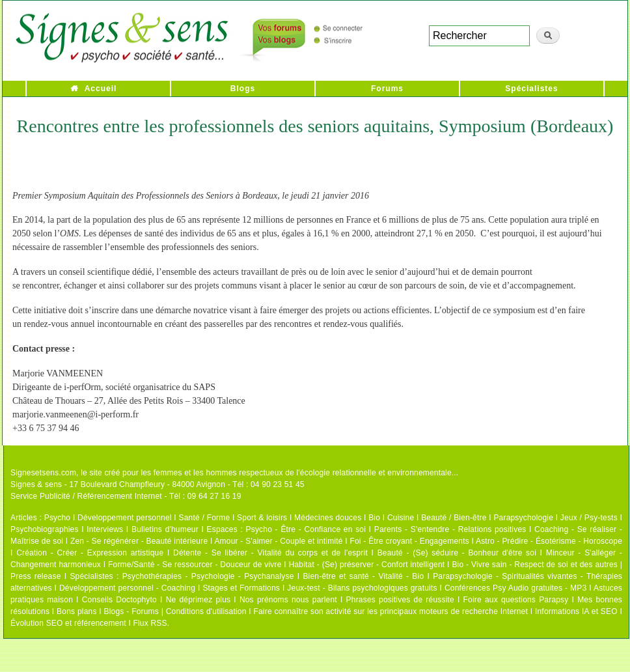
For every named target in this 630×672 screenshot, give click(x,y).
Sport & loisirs (262, 518)
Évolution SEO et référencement (68, 623)
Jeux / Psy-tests (589, 518)
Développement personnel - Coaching (127, 588)
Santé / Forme (205, 518)
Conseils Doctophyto (119, 600)
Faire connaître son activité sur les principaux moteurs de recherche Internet (390, 611)
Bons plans (76, 611)
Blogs (243, 89)
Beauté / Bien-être (454, 518)
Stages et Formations (241, 588)
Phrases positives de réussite (400, 600)
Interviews (105, 529)
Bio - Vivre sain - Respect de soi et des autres (535, 565)
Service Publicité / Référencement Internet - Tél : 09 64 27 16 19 (126, 496)
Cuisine (401, 518)
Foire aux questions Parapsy (516, 600)
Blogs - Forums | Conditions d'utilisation (175, 611)
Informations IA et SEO (576, 611)
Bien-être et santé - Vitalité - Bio (363, 576)
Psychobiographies (45, 529)
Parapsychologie (523, 518)
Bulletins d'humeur (165, 529)
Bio (374, 518)
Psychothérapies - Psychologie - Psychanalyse (208, 576)
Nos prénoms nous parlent (288, 600)
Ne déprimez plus (199, 600)
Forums (387, 89)
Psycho (58, 518)
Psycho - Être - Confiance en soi (306, 529)
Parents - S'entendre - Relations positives (450, 529)
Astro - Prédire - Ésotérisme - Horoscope (549, 541)
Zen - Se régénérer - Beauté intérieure (139, 541)
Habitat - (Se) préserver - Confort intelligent (367, 565)
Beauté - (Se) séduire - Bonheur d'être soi (457, 553)
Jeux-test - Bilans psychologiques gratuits (362, 588)
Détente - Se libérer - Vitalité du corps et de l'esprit (270, 553)
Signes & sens (36, 484)
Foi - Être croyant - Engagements (409, 541)
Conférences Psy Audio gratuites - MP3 (515, 588)
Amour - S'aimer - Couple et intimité (278, 541)
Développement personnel (125, 518)
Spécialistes (531, 89)
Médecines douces (328, 518)
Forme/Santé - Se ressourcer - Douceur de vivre (195, 565)
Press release (36, 576)
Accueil (101, 89)
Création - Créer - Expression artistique (90, 553)
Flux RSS (150, 623)
